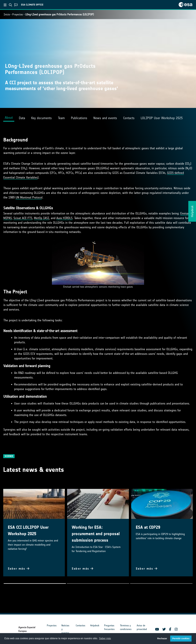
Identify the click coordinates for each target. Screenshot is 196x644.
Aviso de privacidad (142, 627)
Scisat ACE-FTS (23, 218)
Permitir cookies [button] (181, 638)
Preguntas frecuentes (109, 627)
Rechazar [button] (162, 638)
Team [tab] (61, 118)
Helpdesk (95, 625)
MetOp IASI (42, 218)
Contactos (80, 625)
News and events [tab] (105, 118)
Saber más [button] (105, 638)
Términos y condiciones (126, 627)
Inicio (7, 14)
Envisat (185, 213)
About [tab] (9, 118)
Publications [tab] (79, 118)
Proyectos (18, 14)
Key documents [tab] (41, 118)
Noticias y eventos (65, 629)
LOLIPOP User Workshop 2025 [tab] (162, 118)
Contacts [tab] (129, 118)
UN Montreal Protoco (29, 197)
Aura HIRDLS (64, 218)
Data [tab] (22, 118)
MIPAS (8, 218)
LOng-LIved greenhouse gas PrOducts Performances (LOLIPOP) (60, 14)
